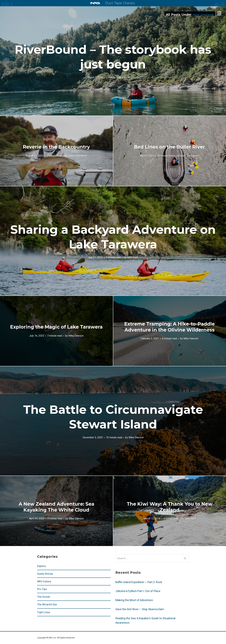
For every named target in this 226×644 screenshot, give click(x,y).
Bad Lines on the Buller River (170, 147)
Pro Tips (42, 589)
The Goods (44, 597)
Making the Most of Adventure (134, 600)
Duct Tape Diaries (119, 3)
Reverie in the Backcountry (56, 147)
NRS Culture (44, 581)
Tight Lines (44, 612)
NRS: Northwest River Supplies (95, 3)
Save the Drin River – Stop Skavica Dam (140, 609)
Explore (41, 566)
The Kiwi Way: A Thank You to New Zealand (170, 507)
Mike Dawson (76, 336)
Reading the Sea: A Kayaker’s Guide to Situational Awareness (145, 620)
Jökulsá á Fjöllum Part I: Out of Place (138, 591)
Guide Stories (45, 574)
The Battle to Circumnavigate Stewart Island (113, 417)
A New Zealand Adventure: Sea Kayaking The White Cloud (56, 507)
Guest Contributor (78, 156)
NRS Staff (133, 77)
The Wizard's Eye (47, 604)
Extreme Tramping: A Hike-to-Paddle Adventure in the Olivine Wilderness (170, 327)
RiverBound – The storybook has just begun (113, 57)
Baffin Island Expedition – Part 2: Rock (139, 582)
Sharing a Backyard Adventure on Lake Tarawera (113, 237)
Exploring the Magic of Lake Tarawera (56, 327)
